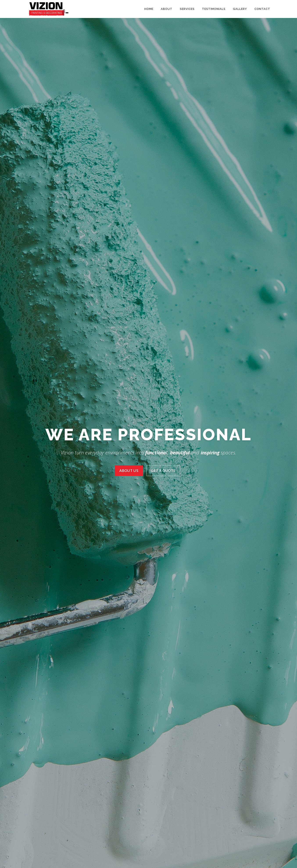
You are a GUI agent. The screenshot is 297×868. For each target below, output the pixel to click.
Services (187, 9)
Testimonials (214, 9)
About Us (129, 470)
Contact (262, 9)
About (167, 9)
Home (149, 9)
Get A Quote (163, 470)
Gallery (240, 9)
